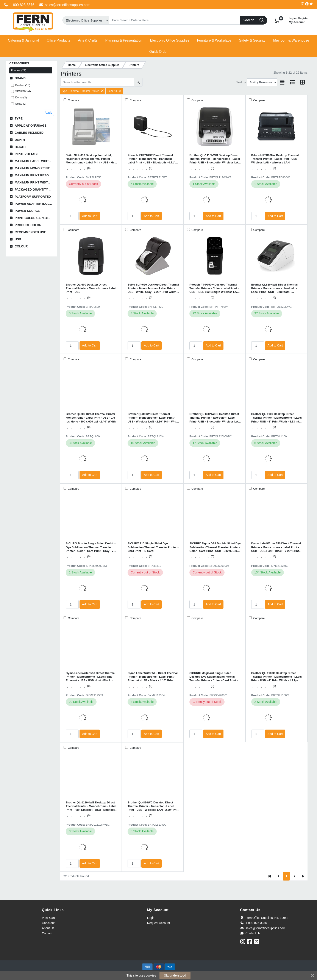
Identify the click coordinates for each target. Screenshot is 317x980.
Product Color (28, 225)
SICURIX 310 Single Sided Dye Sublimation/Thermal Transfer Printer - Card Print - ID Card (153, 547)
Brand (20, 78)
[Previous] (279, 876)
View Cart (48, 918)
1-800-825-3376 (19, 5)
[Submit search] (138, 82)
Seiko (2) (21, 104)
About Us (48, 928)
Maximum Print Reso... (33, 175)
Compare (73, 100)
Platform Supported (33, 197)
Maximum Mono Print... (33, 168)
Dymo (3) (21, 97)
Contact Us (250, 933)
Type (19, 118)
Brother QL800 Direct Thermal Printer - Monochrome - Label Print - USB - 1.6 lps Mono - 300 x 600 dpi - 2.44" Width (91, 418)
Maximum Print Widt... (32, 182)
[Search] (174, 20)
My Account (299, 20)
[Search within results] (97, 82)
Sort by (241, 82)
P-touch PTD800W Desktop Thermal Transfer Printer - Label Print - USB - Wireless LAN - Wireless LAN (275, 159)
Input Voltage (27, 154)
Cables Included (29, 133)
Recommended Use (30, 232)
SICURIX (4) (23, 91)
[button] (277, 20)
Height (20, 147)
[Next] (294, 876)
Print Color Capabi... (32, 218)
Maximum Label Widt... (33, 161)
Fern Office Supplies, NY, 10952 (264, 918)
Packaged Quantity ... (33, 189)
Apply (48, 113)
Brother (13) (23, 85)
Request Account (159, 923)
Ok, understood (175, 975)
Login (151, 918)
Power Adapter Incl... (33, 204)
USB (18, 239)
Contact (47, 933)
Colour (21, 246)
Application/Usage (31, 126)
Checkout (48, 923)
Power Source (27, 211)
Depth (20, 140)
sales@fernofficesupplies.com (65, 5)
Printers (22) (19, 70)
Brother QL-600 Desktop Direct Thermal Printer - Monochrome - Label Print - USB (91, 288)
